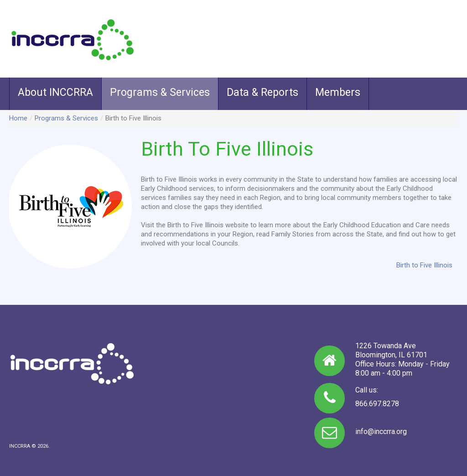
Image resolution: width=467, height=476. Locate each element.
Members (338, 92)
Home (18, 118)
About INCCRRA (55, 92)
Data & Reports (262, 92)
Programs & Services (160, 92)
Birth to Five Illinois (424, 265)
